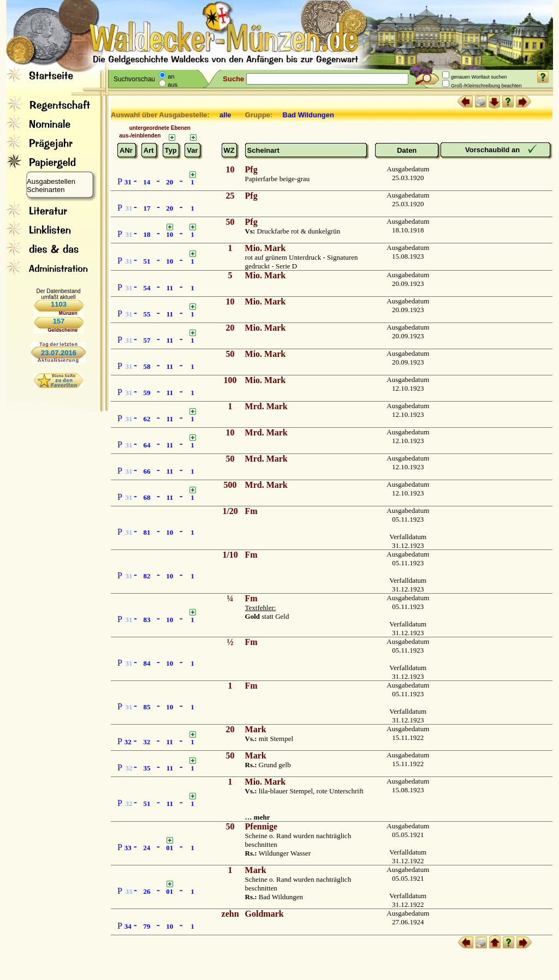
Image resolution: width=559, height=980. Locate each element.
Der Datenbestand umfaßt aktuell (58, 294)
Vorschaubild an (493, 150)
